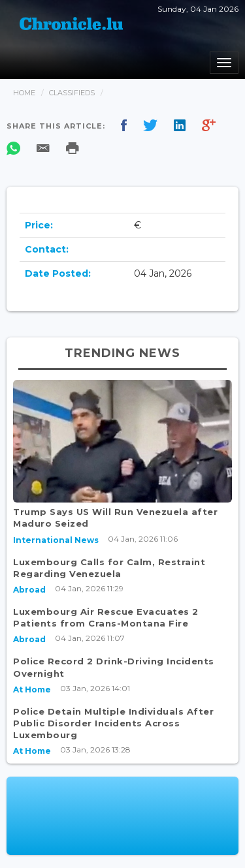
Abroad (29, 590)
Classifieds (72, 93)
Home (24, 93)
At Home (32, 690)
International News (56, 540)
